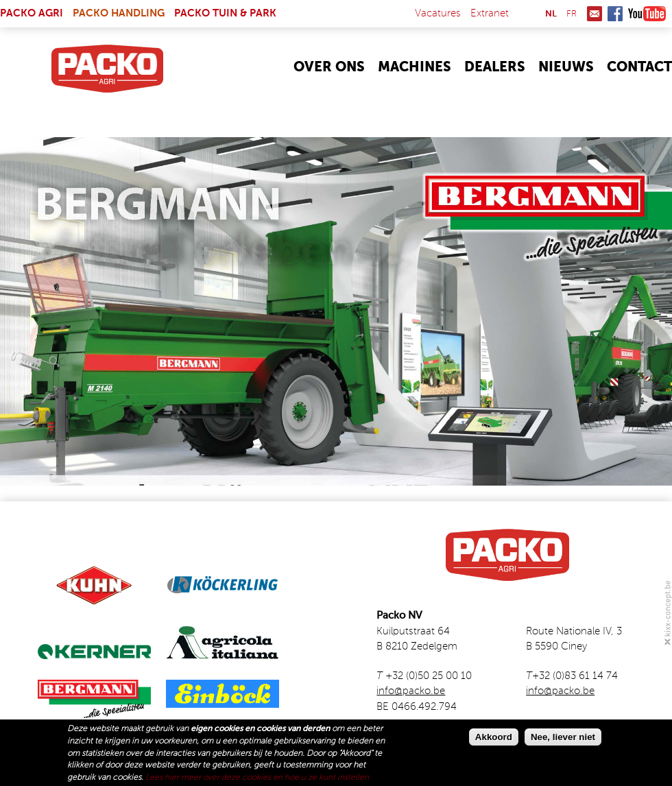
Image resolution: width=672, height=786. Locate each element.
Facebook (615, 14)
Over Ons (329, 68)
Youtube (647, 14)
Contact (639, 68)
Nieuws (566, 68)
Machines (415, 68)
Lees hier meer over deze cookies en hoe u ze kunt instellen (257, 778)
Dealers (495, 68)
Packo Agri (32, 13)
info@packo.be (411, 691)
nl (551, 14)
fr (572, 14)
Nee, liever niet (563, 738)
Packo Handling (119, 13)
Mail (595, 14)
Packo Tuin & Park (225, 13)
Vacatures (438, 13)
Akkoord (494, 738)
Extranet (490, 13)
